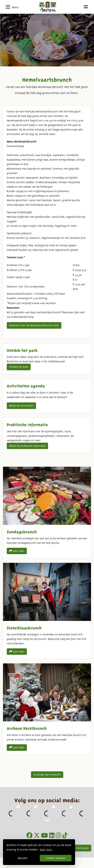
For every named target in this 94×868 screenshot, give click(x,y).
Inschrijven (82, 848)
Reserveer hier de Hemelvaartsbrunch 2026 (34, 325)
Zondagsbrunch (47, 512)
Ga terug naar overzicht (47, 775)
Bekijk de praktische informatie (27, 446)
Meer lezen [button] (46, 850)
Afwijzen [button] (23, 858)
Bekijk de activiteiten (21, 406)
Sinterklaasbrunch (47, 611)
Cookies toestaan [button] (56, 858)
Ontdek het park (19, 367)
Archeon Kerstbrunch (47, 709)
